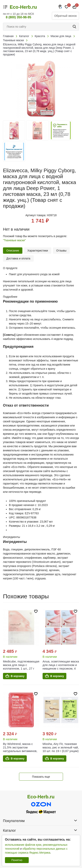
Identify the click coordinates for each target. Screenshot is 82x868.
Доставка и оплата (18, 258)
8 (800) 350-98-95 (18, 17)
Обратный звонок (65, 16)
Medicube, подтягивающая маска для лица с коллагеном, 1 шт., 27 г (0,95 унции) (21, 667)
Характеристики (38, 251)
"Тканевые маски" (14, 240)
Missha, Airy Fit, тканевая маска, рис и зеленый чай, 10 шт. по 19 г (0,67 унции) (61, 747)
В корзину (18, 676)
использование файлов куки (23, 845)
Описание (13, 251)
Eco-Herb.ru (23, 7)
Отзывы (61, 251)
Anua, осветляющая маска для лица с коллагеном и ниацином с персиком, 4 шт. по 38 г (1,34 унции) (61, 667)
